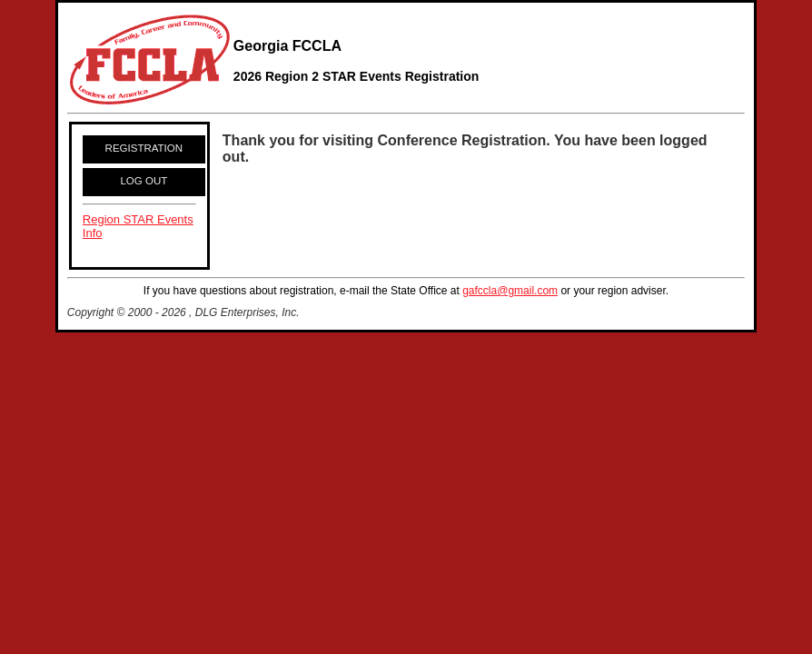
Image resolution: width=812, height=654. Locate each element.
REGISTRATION (144, 148)
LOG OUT (144, 181)
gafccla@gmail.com (510, 291)
